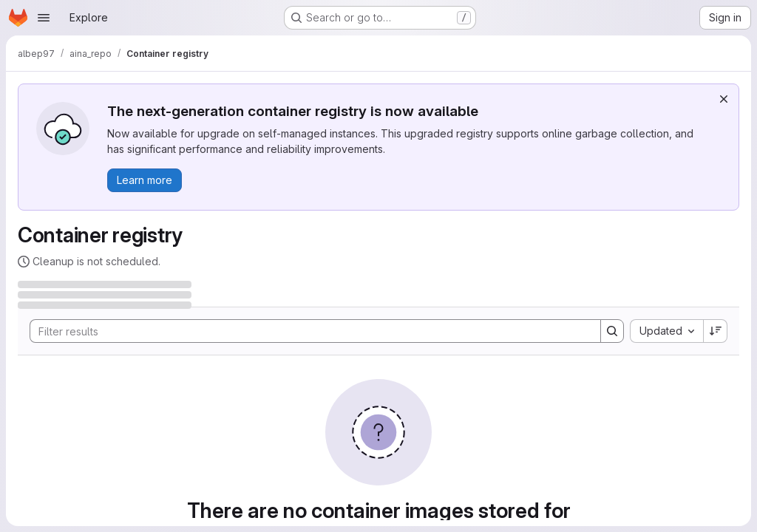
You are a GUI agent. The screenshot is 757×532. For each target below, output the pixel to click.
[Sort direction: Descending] (716, 331)
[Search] (308, 331)
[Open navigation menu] (44, 18)
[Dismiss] (724, 99)
